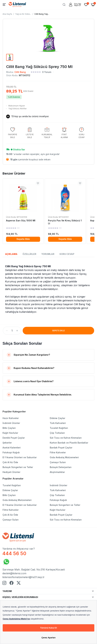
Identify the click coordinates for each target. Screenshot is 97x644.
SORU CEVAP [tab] (67, 254)
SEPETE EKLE (58, 331)
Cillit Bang (20, 72)
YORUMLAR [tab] (48, 254)
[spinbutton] (12, 331)
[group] (13, 133)
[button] (7, 331)
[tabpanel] (48, 289)
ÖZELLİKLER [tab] (29, 254)
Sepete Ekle (23, 239)
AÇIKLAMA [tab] (11, 254)
